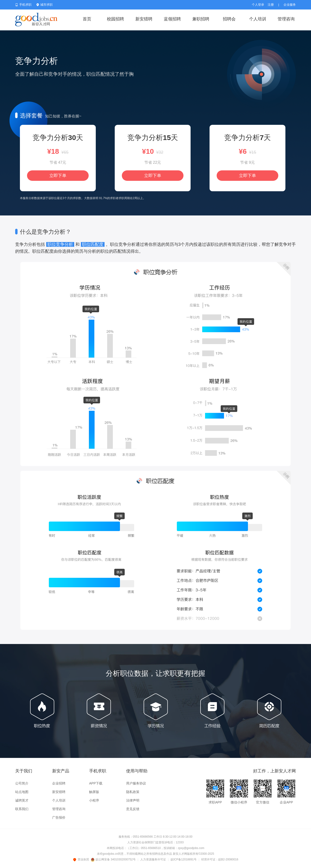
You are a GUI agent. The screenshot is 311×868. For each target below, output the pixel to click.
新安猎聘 (144, 19)
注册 (271, 5)
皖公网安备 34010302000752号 (114, 859)
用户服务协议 (136, 783)
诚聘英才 (22, 800)
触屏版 (94, 792)
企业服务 (290, 5)
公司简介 (22, 783)
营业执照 (82, 859)
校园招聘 (115, 19)
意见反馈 (133, 809)
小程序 (94, 800)
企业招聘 (59, 783)
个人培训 (258, 19)
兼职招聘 (201, 19)
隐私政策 (133, 792)
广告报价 (59, 817)
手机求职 (23, 5)
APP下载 (96, 783)
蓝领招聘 (172, 19)
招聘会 (229, 19)
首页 (87, 19)
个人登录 (258, 5)
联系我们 (22, 809)
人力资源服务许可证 (153, 859)
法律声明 (133, 800)
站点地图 (22, 792)
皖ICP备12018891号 (184, 859)
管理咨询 (286, 19)
